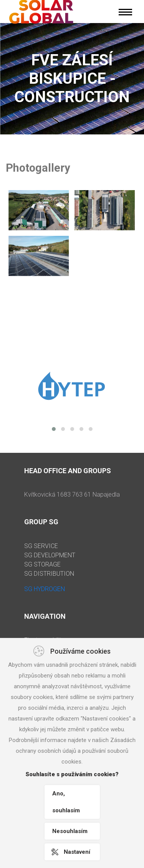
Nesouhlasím (70, 831)
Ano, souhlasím (66, 802)
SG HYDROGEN (45, 589)
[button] (54, 429)
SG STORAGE (42, 564)
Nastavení (77, 852)
